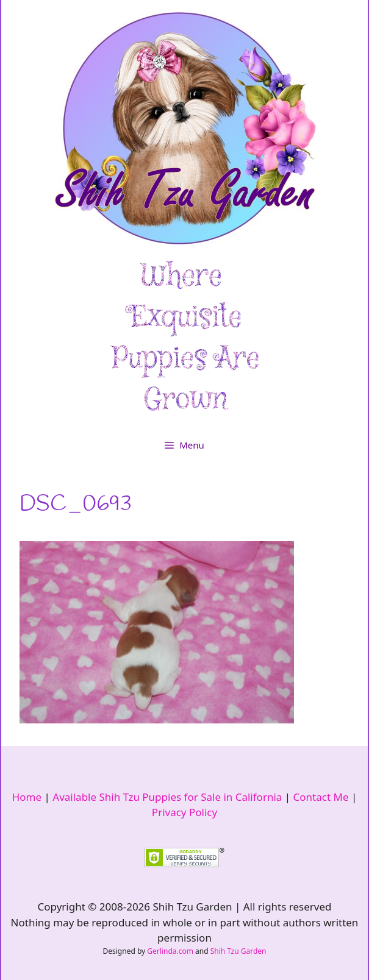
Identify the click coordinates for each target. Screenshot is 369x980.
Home (27, 797)
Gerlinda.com (170, 951)
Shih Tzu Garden (238, 951)
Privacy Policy (184, 812)
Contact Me (321, 797)
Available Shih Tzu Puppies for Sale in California (167, 797)
